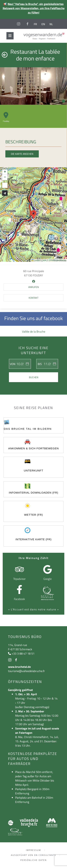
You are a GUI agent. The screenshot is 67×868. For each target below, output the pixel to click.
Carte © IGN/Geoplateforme (54, 260)
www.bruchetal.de (19, 667)
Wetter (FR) (33, 515)
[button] (33, 215)
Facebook (19, 599)
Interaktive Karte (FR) (34, 539)
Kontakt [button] (33, 298)
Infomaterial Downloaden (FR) (33, 493)
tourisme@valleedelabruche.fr (26, 671)
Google (48, 579)
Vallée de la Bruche (34, 331)
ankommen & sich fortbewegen (33, 448)
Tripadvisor (19, 579)
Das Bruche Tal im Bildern (28, 429)
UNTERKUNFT (33, 470)
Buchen (34, 377)
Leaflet (36, 260)
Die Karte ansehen (22, 154)
